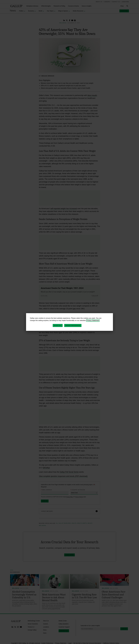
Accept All (58, 325)
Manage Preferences (73, 325)
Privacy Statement (93, 320)
